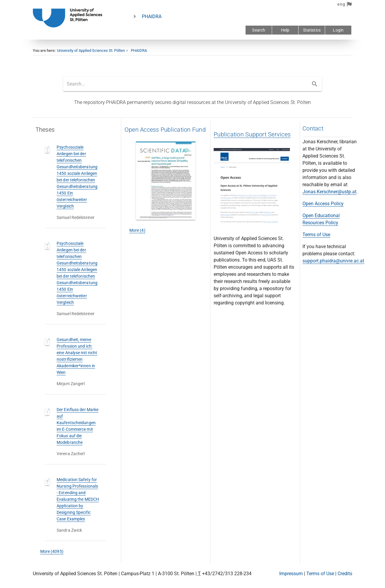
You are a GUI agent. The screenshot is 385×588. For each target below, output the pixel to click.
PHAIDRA (152, 17)
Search (259, 30)
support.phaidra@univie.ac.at (333, 261)
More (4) (137, 230)
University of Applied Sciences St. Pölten (91, 50)
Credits (345, 574)
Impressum (291, 574)
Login (338, 30)
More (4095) (52, 551)
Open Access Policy (323, 204)
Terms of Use (316, 235)
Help (285, 30)
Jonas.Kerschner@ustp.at (329, 192)
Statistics (312, 30)
